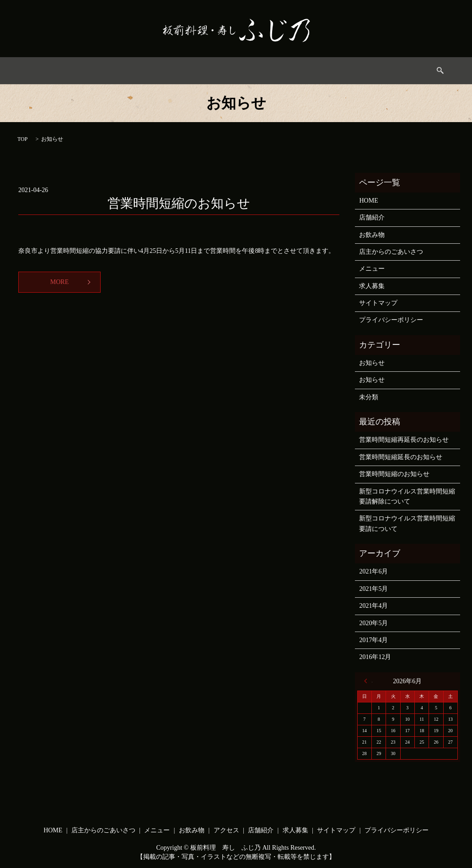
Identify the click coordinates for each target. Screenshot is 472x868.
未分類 (369, 397)
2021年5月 (373, 589)
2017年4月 (373, 640)
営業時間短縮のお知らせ (179, 203)
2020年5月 (373, 623)
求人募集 (360, 71)
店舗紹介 (372, 217)
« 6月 (368, 681)
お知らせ (372, 363)
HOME (79, 71)
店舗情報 (319, 71)
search (395, 70)
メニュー (196, 71)
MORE (59, 282)
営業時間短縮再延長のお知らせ (404, 440)
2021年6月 (373, 571)
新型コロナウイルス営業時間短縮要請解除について (407, 496)
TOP (22, 139)
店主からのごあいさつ (136, 71)
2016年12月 (375, 657)
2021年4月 (373, 606)
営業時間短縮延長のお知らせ (401, 457)
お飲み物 (237, 71)
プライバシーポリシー (391, 320)
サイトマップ (378, 303)
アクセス (278, 71)
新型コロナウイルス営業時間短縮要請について (407, 523)
